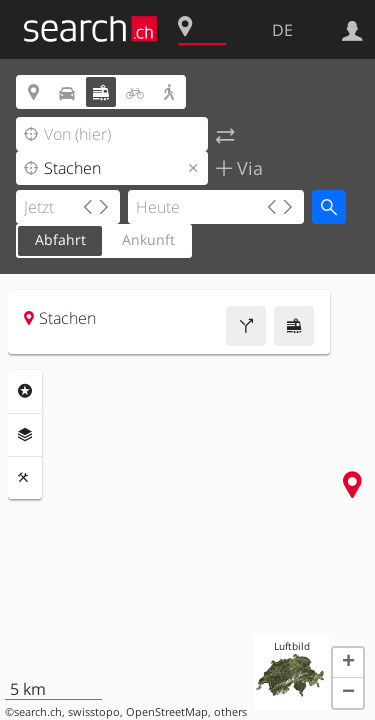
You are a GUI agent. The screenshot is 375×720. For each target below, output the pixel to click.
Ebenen (25, 435)
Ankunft (148, 239)
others (230, 712)
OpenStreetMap (167, 712)
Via (247, 168)
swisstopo (94, 712)
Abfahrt (60, 239)
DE (282, 30)
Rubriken (25, 391)
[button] (348, 663)
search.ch (38, 712)
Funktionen (25, 478)
